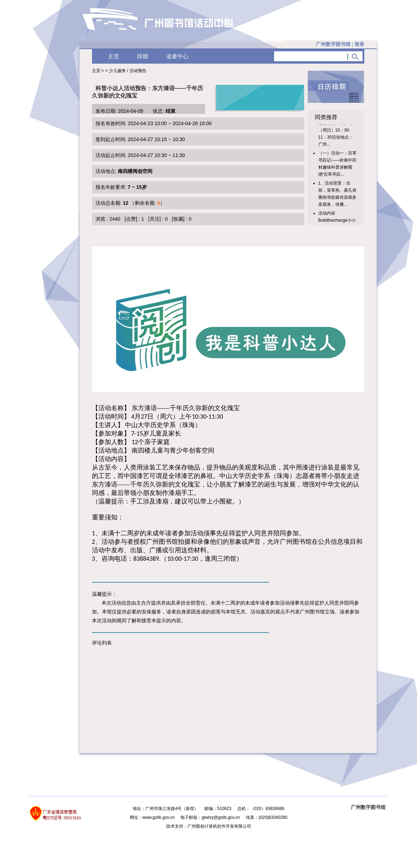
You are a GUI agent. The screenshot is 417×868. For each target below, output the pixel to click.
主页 (114, 56)
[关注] (155, 219)
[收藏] (178, 219)
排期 (143, 56)
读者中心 (177, 56)
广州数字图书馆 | (340, 44)
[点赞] (131, 219)
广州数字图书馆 (368, 807)
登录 (359, 44)
